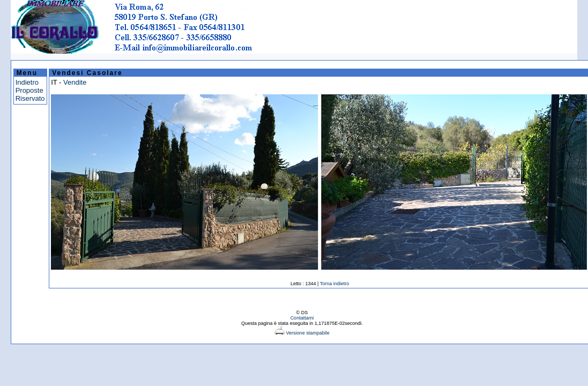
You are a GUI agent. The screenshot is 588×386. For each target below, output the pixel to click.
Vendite (75, 82)
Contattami (302, 318)
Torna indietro (335, 284)
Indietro (27, 82)
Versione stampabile (302, 333)
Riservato (30, 98)
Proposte (29, 90)
